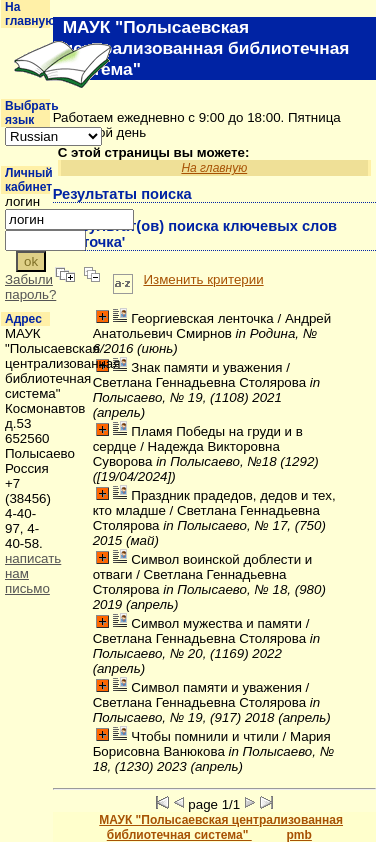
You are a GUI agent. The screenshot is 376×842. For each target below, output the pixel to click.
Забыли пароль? (30, 287)
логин (22, 201)
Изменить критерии (203, 279)
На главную (30, 14)
